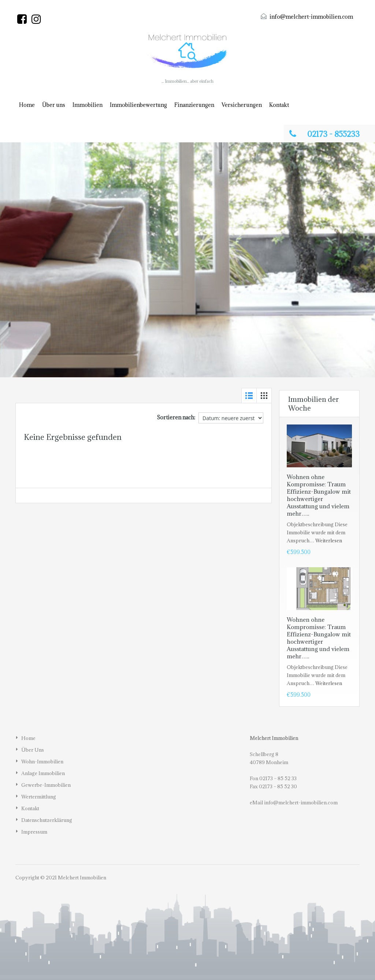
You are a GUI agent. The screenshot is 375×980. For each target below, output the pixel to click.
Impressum (34, 832)
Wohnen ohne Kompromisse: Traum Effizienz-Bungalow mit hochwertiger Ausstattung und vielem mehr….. (319, 495)
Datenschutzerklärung (47, 820)
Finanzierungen (194, 105)
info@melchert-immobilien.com (311, 17)
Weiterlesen (329, 541)
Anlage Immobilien (43, 773)
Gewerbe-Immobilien (46, 785)
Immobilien (88, 105)
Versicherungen (242, 105)
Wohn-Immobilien (42, 762)
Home (27, 105)
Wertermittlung (39, 797)
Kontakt (279, 105)
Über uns (54, 105)
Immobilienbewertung (138, 105)
